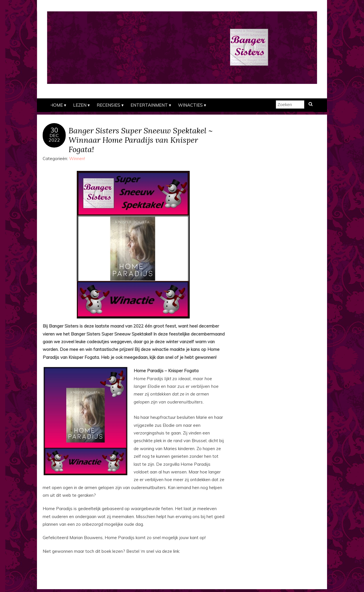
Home (56, 105)
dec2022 (54, 138)
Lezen (80, 105)
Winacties (190, 105)
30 (54, 130)
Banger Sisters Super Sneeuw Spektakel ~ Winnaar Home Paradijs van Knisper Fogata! (141, 140)
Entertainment (149, 105)
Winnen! (77, 159)
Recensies (108, 105)
